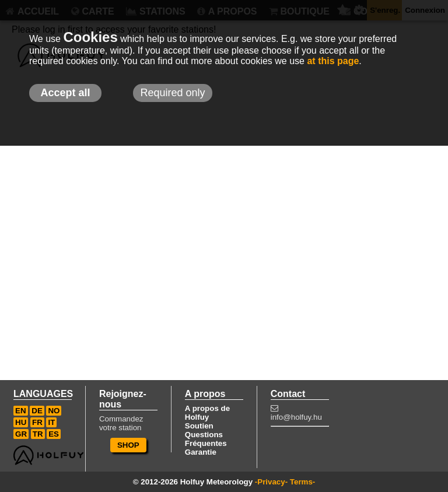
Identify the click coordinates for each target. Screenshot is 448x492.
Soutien (199, 426)
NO (54, 411)
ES (54, 434)
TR (38, 434)
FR (37, 422)
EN (21, 411)
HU (21, 422)
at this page (333, 61)
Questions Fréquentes (206, 439)
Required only (172, 93)
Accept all (65, 93)
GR (21, 434)
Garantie (201, 452)
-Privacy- (271, 482)
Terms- (302, 482)
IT (51, 422)
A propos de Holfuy (207, 413)
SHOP (128, 445)
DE (37, 411)
